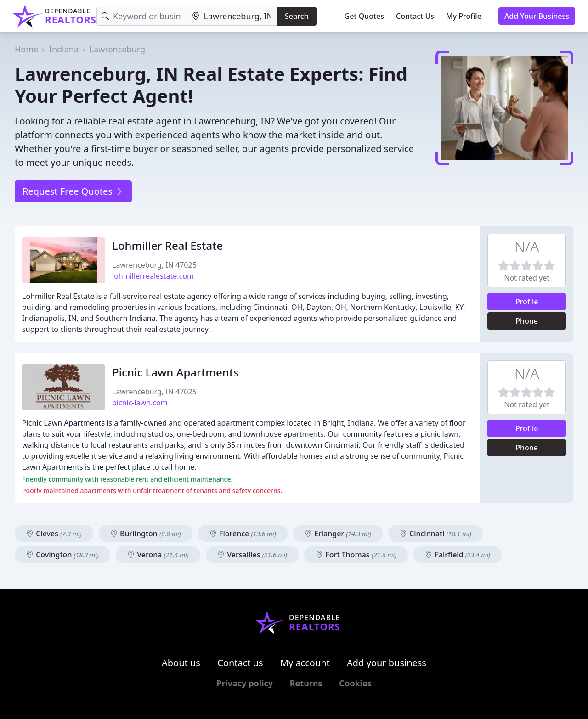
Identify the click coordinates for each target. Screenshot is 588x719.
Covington (62, 555)
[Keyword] (142, 16)
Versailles (252, 555)
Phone (527, 321)
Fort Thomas (356, 555)
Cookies (355, 683)
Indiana (64, 49)
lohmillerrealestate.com (153, 276)
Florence (243, 534)
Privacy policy (245, 683)
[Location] (232, 16)
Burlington (146, 534)
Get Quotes (365, 16)
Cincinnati (435, 534)
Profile (527, 302)
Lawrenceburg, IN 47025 (154, 265)
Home (26, 49)
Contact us (240, 663)
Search (297, 16)
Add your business (387, 663)
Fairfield (458, 555)
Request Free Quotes (73, 191)
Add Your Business (537, 16)
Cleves (54, 534)
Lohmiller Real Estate (167, 245)
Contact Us (415, 16)
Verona (158, 555)
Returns (306, 683)
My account (305, 663)
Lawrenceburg (117, 49)
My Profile (464, 16)
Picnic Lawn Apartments (175, 372)
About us (181, 663)
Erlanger (338, 534)
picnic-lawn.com (140, 403)
